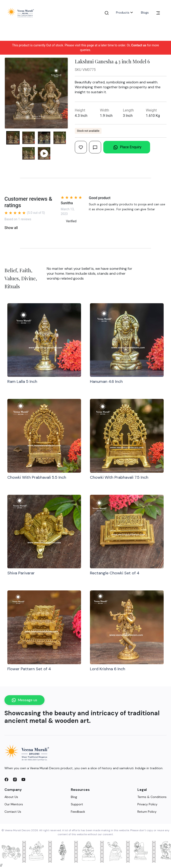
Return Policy (147, 812)
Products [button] (125, 12)
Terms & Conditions (152, 797)
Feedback (78, 812)
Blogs (145, 12)
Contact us (139, 45)
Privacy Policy (147, 804)
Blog (74, 797)
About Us (11, 797)
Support (77, 804)
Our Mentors (14, 804)
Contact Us (13, 812)
